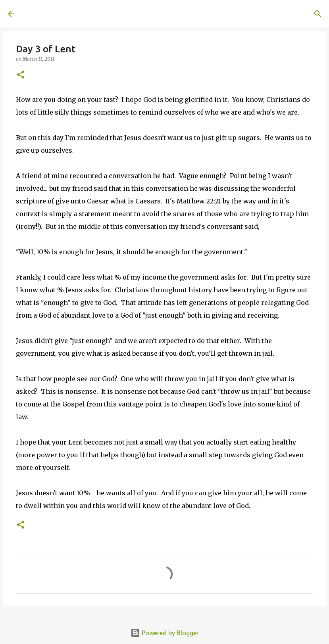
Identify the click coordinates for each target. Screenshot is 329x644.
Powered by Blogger (165, 633)
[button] (21, 75)
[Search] (133, 14)
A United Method (72, 13)
